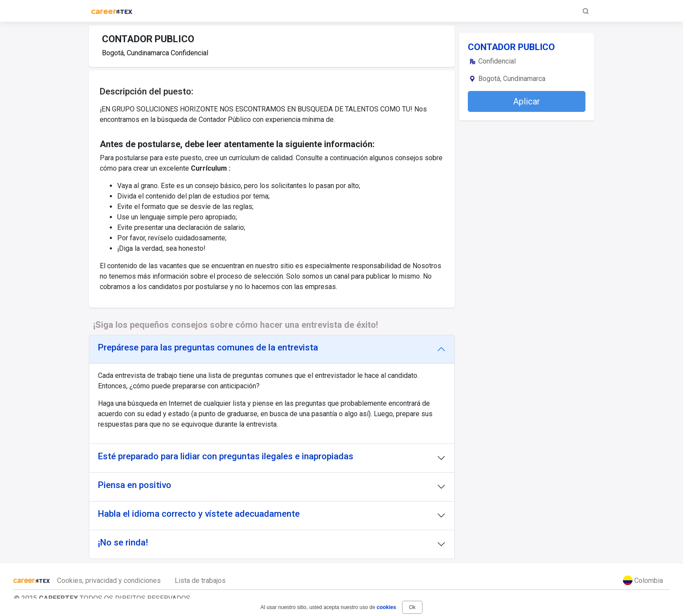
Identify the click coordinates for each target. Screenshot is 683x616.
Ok (412, 607)
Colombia (643, 580)
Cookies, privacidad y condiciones (109, 581)
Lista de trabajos (200, 581)
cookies (387, 607)
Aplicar (527, 101)
